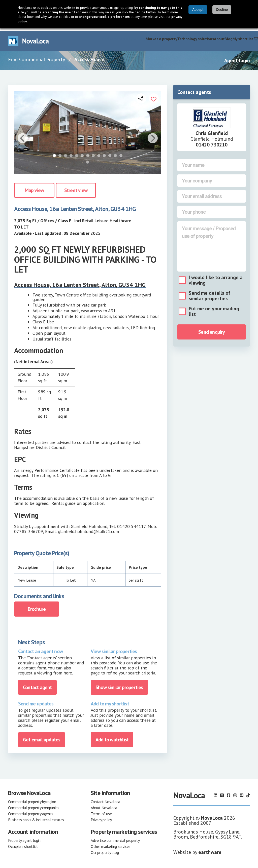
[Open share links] (141, 96)
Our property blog (105, 850)
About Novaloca (104, 805)
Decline (222, 10)
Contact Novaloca (105, 799)
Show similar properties (119, 685)
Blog (228, 36)
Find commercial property (124, 36)
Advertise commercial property (115, 838)
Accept (198, 10)
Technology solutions (196, 36)
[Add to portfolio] (154, 96)
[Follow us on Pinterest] (242, 793)
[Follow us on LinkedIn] (215, 793)
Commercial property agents (31, 811)
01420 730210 (212, 142)
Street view (76, 188)
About (219, 36)
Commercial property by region (32, 799)
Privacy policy (101, 817)
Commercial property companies (34, 805)
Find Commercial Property (37, 57)
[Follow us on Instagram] (235, 793)
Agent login (237, 58)
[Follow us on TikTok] (248, 793)
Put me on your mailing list (214, 309)
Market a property (161, 36)
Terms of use (101, 811)
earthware (210, 850)
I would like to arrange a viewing (216, 278)
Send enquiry (212, 330)
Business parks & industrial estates (36, 817)
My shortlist (245, 36)
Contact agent (37, 685)
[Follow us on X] (222, 793)
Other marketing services (110, 844)
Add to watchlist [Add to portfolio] (112, 737)
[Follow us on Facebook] (229, 793)
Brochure (37, 607)
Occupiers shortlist (23, 844)
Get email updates (42, 737)
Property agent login (24, 838)
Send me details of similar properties (209, 293)
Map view (34, 188)
